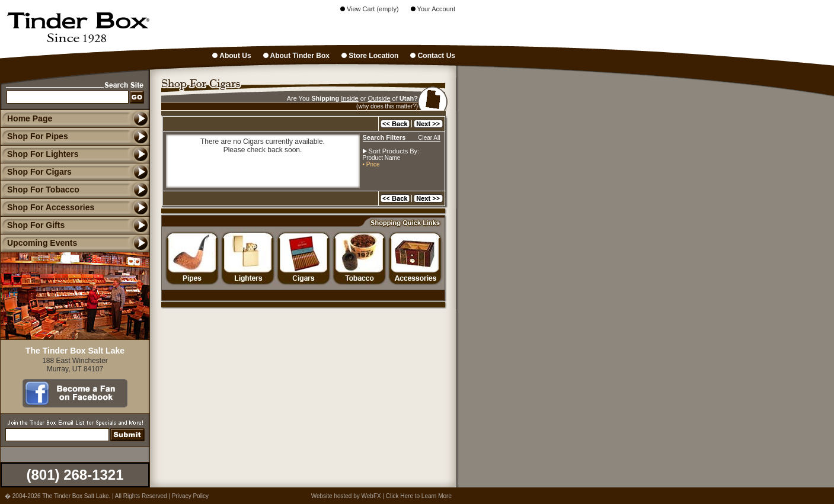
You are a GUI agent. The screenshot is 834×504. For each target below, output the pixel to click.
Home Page (30, 118)
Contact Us (433, 56)
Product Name (382, 158)
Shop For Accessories (47, 207)
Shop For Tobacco (40, 190)
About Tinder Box (296, 56)
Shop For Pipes (34, 136)
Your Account (433, 9)
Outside (379, 98)
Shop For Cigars (36, 172)
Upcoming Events (39, 243)
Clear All (429, 138)
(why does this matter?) (387, 106)
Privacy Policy (190, 496)
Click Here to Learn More (419, 496)
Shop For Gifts (32, 225)
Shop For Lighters (39, 154)
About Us (231, 56)
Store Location (370, 56)
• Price (371, 164)
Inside (349, 98)
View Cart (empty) (370, 9)
